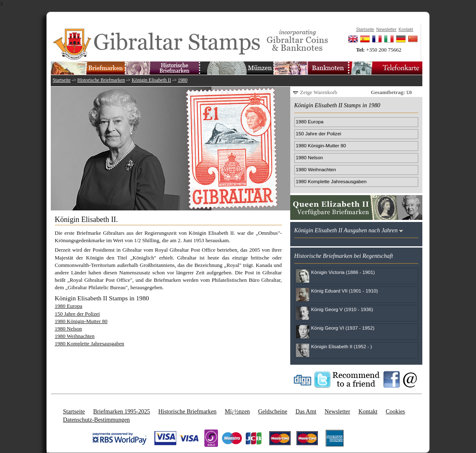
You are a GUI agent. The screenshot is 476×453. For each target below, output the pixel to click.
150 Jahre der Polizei (77, 314)
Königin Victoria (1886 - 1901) (343, 272)
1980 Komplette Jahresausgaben (90, 343)
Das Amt (306, 411)
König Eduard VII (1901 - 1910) (345, 291)
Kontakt (368, 411)
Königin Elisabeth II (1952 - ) (342, 346)
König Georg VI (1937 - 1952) (343, 328)
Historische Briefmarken (101, 80)
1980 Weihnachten (75, 336)
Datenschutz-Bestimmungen (97, 420)
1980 (183, 80)
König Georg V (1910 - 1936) (342, 309)
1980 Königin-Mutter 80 (81, 321)
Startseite (62, 80)
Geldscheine (273, 411)
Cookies (395, 411)
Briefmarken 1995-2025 (122, 411)
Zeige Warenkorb (319, 92)
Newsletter (337, 411)
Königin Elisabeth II (151, 80)
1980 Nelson (69, 329)
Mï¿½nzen (237, 411)
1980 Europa (69, 306)
